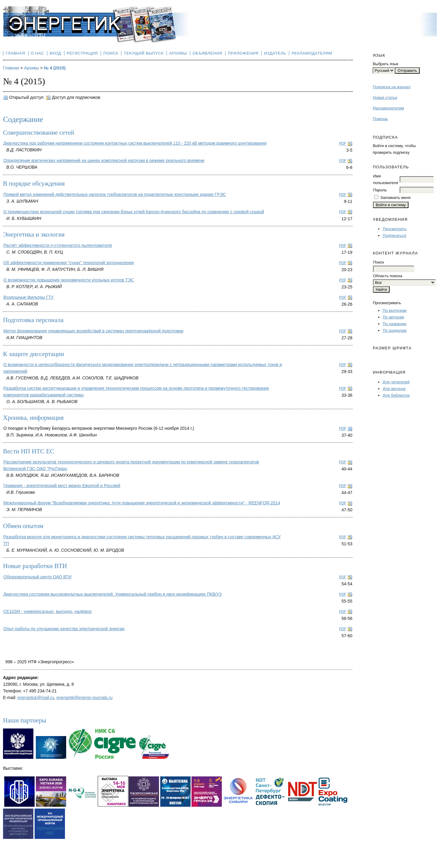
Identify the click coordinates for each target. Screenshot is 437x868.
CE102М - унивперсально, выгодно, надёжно (47, 611)
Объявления (208, 53)
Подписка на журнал (391, 87)
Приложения (243, 53)
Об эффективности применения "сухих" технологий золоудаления (69, 263)
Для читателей (396, 382)
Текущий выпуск (144, 53)
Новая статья (385, 98)
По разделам (395, 330)
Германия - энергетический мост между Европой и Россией (62, 486)
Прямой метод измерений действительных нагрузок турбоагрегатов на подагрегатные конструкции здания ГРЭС (115, 194)
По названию (395, 324)
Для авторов (394, 389)
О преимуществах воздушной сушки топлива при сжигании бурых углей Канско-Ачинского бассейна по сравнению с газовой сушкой (134, 212)
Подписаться (395, 236)
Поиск (111, 53)
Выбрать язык (385, 64)
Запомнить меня (395, 198)
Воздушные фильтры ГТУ (29, 297)
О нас (37, 53)
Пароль (380, 190)
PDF (343, 143)
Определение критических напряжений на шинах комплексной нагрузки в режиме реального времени (104, 160)
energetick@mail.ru (36, 698)
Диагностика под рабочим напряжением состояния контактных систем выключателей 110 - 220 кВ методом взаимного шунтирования (135, 143)
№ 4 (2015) (55, 68)
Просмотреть (395, 229)
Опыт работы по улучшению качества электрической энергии (64, 629)
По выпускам (395, 310)
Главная (15, 53)
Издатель (275, 53)
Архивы (178, 53)
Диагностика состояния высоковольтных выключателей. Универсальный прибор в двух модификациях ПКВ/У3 (112, 594)
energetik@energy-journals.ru (85, 698)
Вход (56, 53)
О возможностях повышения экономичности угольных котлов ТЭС (69, 280)
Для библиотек (396, 395)
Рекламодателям (388, 108)
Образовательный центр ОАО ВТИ (37, 577)
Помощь (380, 119)
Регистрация (82, 53)
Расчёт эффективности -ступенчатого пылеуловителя (58, 245)
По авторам (393, 317)
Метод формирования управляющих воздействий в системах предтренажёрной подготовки (93, 331)
